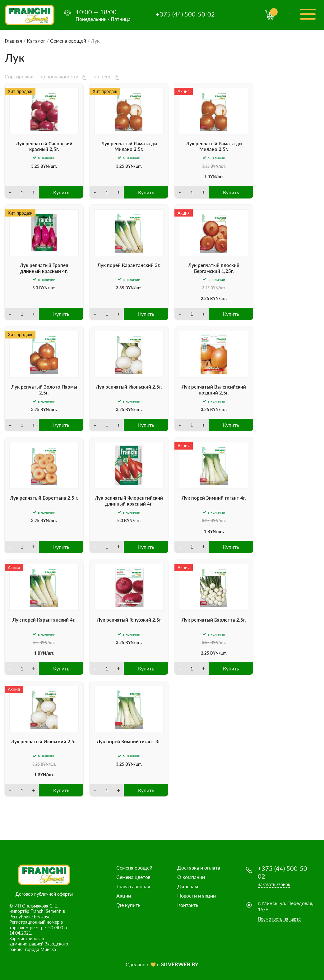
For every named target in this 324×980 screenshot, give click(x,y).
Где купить (128, 905)
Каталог (36, 41)
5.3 (35, 288)
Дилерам (188, 886)
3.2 (36, 643)
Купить (61, 192)
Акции (124, 896)
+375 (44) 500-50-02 (185, 14)
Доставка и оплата (199, 868)
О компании (191, 877)
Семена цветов (133, 877)
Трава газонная (133, 886)
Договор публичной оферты (44, 894)
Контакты (188, 905)
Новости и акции (197, 896)
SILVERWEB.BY (180, 964)
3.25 (35, 166)
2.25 (205, 298)
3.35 (206, 166)
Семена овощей (68, 41)
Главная (13, 41)
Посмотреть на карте (279, 919)
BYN (45, 166)
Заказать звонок (274, 884)
